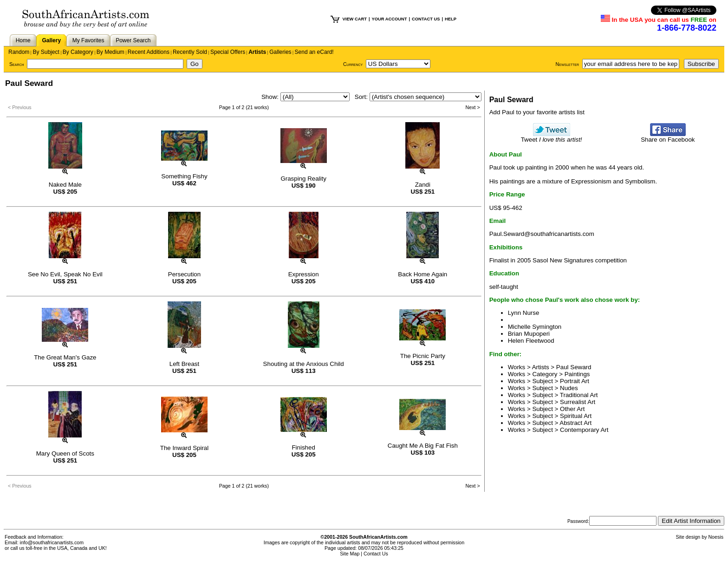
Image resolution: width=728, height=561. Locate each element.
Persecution (184, 274)
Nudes (569, 388)
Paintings (577, 374)
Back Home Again (422, 274)
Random (19, 52)
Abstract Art (575, 423)
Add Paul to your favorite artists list (537, 112)
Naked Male (65, 185)
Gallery (51, 40)
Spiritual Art (576, 416)
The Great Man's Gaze (65, 357)
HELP (451, 19)
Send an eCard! (314, 52)
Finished (303, 447)
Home (23, 40)
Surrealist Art (578, 402)
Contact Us (376, 554)
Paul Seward (574, 367)
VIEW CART (355, 19)
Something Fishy (184, 176)
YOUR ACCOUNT (390, 19)
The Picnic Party (423, 356)
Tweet (552, 137)
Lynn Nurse (524, 313)
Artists (257, 52)
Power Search (133, 40)
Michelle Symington (535, 327)
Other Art (572, 409)
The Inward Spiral (184, 448)
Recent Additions (149, 52)
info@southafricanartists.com (52, 542)
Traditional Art (579, 395)
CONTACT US (426, 19)
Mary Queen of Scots (65, 453)
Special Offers (228, 52)
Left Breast (184, 364)
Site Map (350, 554)
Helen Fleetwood (531, 341)
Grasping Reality (303, 179)
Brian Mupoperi (529, 334)
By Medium (110, 52)
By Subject (46, 52)
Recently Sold (190, 52)
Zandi (423, 185)
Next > (473, 107)
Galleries (280, 52)
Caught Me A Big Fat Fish (423, 446)
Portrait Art (575, 381)
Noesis (716, 537)
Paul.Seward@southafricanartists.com (542, 234)
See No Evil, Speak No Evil (65, 274)
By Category (78, 52)
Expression (304, 274)
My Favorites (88, 40)
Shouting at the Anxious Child (304, 364)
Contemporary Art (584, 430)
